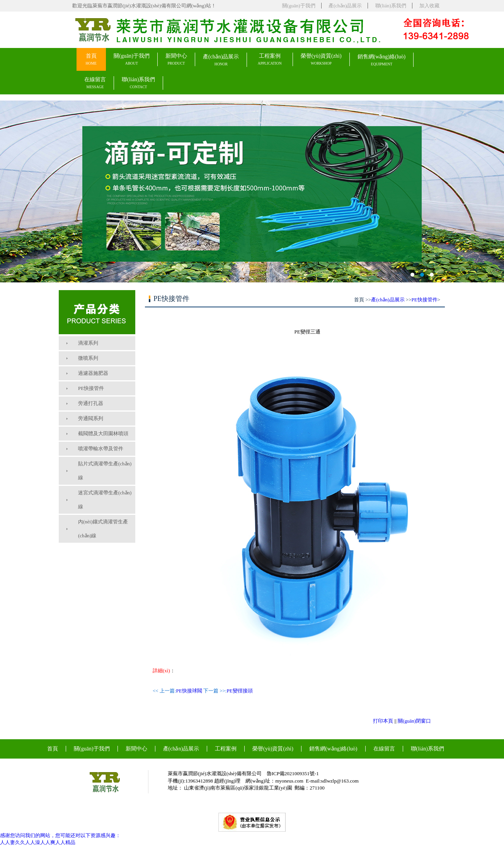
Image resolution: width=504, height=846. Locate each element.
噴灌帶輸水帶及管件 (101, 449)
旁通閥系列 (91, 418)
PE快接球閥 (189, 691)
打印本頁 (383, 721)
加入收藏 (429, 6)
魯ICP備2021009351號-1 (293, 773)
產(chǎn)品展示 (345, 6)
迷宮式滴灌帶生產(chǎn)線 (105, 500)
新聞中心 (176, 59)
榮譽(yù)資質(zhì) (321, 59)
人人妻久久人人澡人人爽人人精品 (38, 842)
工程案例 (270, 59)
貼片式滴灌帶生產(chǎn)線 (105, 471)
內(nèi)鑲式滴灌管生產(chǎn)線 (103, 529)
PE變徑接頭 (239, 691)
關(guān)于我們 (299, 6)
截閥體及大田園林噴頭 (103, 433)
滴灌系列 (88, 343)
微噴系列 (88, 358)
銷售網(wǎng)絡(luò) (382, 60)
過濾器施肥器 (93, 373)
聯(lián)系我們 (391, 6)
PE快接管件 (91, 388)
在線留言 (95, 83)
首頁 (91, 59)
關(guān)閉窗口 (414, 721)
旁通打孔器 (91, 403)
